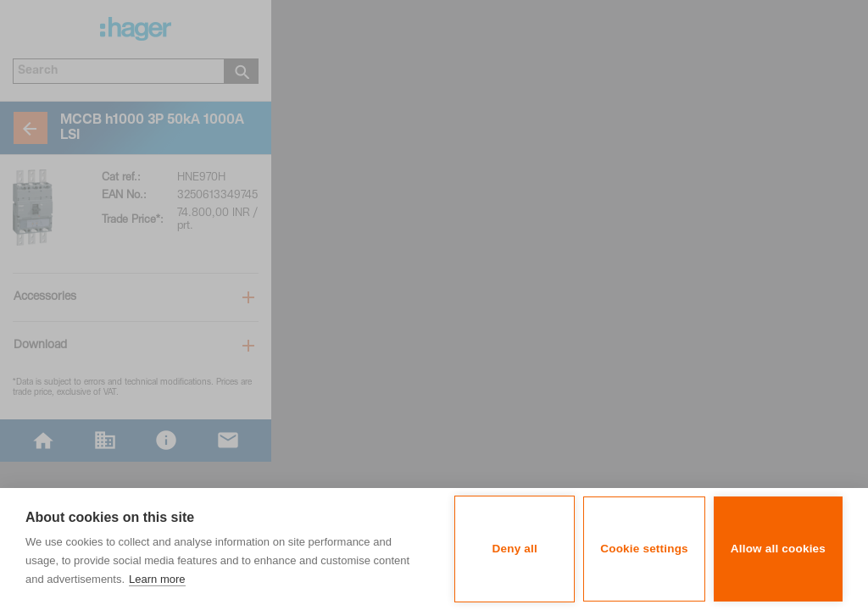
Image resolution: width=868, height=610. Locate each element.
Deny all (515, 549)
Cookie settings (644, 549)
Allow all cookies (778, 549)
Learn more (157, 579)
